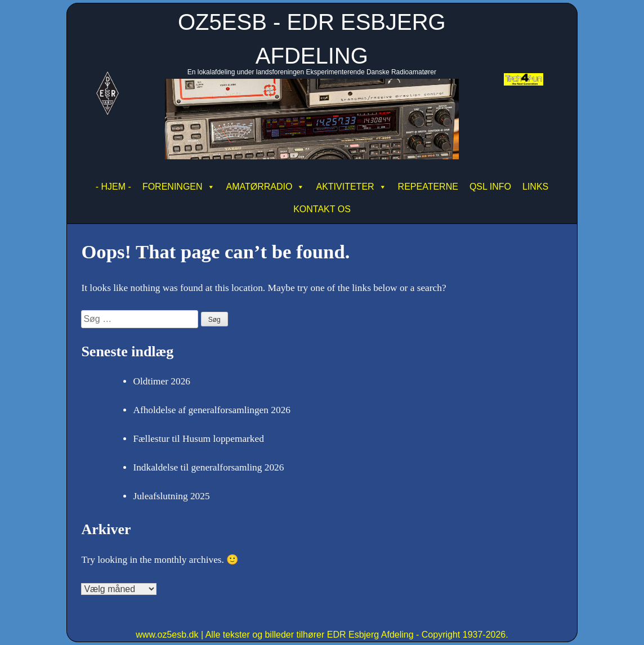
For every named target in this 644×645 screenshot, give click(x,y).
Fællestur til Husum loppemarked (198, 439)
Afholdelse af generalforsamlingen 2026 (212, 410)
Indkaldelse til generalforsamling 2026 (208, 467)
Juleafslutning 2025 (171, 496)
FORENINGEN (179, 187)
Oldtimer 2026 (162, 381)
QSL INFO (490, 187)
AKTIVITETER (351, 187)
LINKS (535, 187)
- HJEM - (113, 187)
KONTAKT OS (322, 209)
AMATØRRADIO (266, 187)
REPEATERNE (428, 187)
